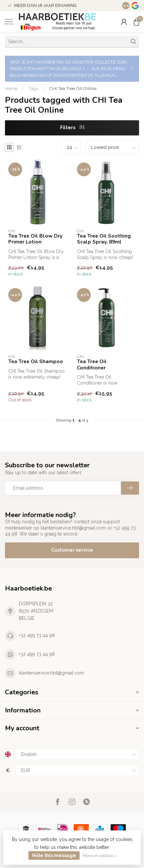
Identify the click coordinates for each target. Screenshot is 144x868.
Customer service (72, 550)
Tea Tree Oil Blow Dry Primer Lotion (35, 239)
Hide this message (54, 855)
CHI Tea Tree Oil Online (73, 88)
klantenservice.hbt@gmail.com (52, 673)
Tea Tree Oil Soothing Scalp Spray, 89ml (104, 239)
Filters (72, 128)
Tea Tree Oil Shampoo (36, 362)
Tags (33, 88)
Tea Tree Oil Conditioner (92, 365)
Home (11, 88)
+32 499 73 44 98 (37, 635)
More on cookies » (100, 856)
